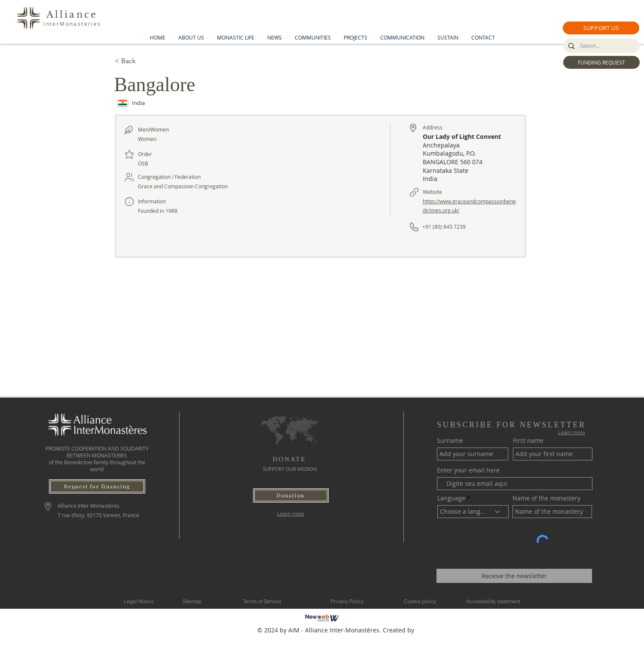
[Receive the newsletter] (514, 576)
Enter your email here (468, 470)
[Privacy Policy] (347, 601)
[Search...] (601, 46)
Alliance (72, 15)
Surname (450, 441)
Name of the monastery (546, 498)
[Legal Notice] (139, 601)
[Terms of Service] (262, 601)
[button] (601, 28)
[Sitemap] (192, 601)
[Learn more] (291, 514)
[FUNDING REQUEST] (601, 62)
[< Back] (145, 61)
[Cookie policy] (420, 601)
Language (451, 498)
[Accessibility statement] (493, 601)
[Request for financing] (97, 486)
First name (528, 441)
